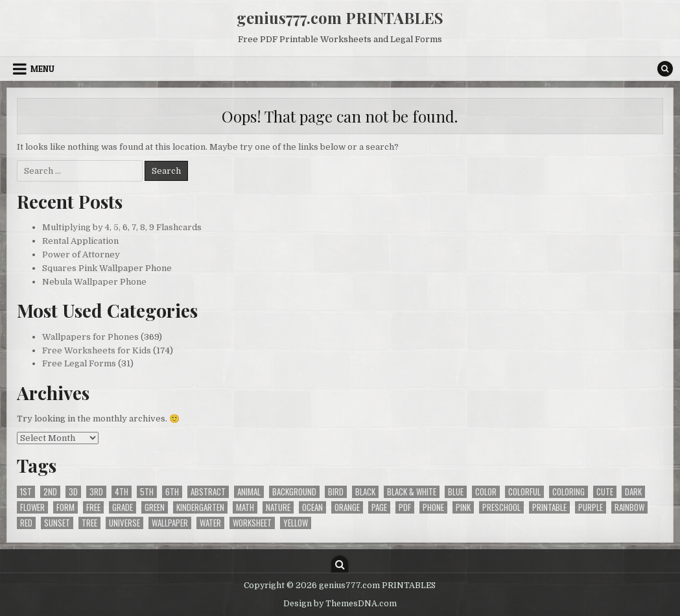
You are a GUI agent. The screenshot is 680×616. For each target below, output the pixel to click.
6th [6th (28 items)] (172, 492)
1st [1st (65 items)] (26, 492)
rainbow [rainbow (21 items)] (629, 507)
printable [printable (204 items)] (549, 507)
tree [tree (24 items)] (89, 523)
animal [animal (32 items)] (249, 492)
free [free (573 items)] (93, 507)
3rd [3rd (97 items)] (96, 492)
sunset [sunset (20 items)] (57, 523)
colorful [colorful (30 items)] (524, 492)
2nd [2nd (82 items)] (50, 492)
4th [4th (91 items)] (122, 492)
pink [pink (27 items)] (463, 507)
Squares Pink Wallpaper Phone (107, 268)
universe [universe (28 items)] (124, 523)
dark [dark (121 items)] (633, 492)
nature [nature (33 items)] (278, 507)
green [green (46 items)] (155, 507)
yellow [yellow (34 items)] (296, 523)
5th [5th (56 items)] (147, 492)
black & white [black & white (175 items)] (412, 492)
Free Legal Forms (79, 363)
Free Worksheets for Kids (97, 350)
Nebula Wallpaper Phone (94, 282)
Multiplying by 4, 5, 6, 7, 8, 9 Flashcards (122, 227)
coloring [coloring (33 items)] (569, 492)
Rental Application (80, 241)
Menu (42, 69)
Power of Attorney (81, 255)
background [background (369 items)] (294, 492)
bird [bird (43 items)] (336, 492)
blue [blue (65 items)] (456, 492)
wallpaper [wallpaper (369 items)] (170, 523)
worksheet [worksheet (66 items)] (252, 523)
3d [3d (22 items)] (73, 492)
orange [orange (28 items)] (347, 507)
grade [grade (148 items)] (123, 507)
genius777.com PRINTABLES (340, 18)
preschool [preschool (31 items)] (501, 507)
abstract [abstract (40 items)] (208, 492)
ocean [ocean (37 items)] (312, 507)
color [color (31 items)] (486, 492)
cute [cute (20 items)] (605, 492)
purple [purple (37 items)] (591, 507)
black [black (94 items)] (365, 492)
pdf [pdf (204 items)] (405, 507)
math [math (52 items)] (245, 507)
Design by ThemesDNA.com (340, 604)
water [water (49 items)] (210, 523)
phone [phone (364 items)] (433, 507)
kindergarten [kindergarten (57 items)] (200, 507)
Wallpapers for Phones (90, 337)
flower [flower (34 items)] (32, 507)
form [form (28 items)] (65, 507)
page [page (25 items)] (379, 507)
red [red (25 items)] (26, 523)
